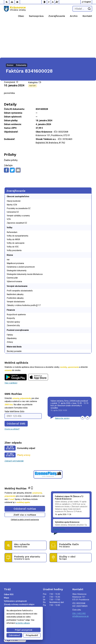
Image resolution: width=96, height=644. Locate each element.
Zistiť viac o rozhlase (25, 478)
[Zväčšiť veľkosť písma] (57, 2)
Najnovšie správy (62, 382)
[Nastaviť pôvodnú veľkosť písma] (53, 2)
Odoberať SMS (16, 387)
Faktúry (33, 50)
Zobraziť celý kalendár (14, 425)
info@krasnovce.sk (80, 580)
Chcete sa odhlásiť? (12, 393)
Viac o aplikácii (11, 347)
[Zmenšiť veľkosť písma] (49, 2)
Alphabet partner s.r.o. (36, 631)
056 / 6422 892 (79, 577)
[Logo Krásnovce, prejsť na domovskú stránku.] (15, 9)
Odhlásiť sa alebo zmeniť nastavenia (25, 483)
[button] (83, 381)
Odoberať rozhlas (25, 472)
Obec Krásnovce (32, 634)
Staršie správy (59, 493)
